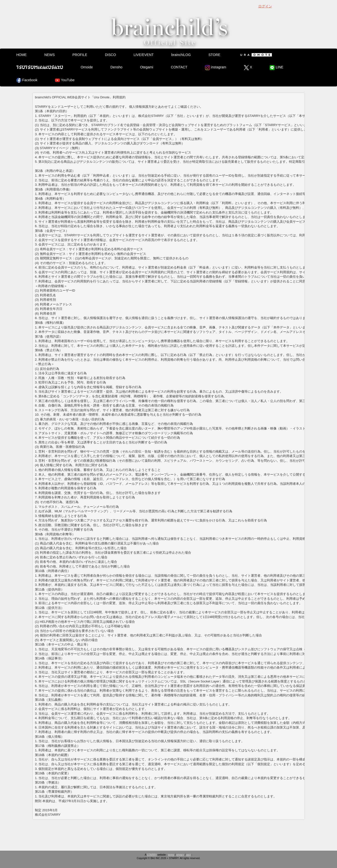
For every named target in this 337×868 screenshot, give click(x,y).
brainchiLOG (181, 55)
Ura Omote (255, 55)
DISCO (110, 55)
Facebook (27, 80)
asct (188, 855)
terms (171, 855)
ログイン (265, 6)
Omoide (87, 67)
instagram (216, 68)
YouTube (65, 80)
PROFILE (80, 55)
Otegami (147, 67)
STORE (214, 55)
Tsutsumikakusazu (40, 67)
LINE (276, 68)
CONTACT (179, 67)
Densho (116, 67)
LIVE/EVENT (143, 55)
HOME (22, 55)
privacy (180, 855)
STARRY (152, 855)
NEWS (50, 55)
